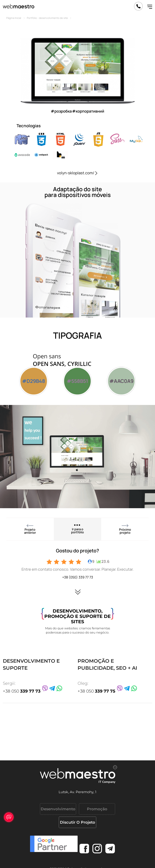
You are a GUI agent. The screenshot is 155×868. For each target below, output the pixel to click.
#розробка (61, 111)
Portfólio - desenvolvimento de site (47, 18)
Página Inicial (14, 18)
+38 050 (22, 691)
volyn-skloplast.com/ (78, 173)
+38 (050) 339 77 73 (78, 577)
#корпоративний (88, 111)
